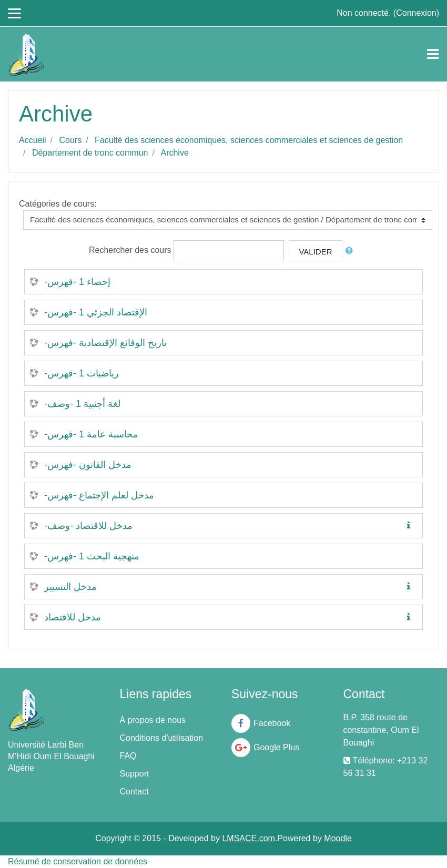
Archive (174, 153)
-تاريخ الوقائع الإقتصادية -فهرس (105, 343)
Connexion (416, 13)
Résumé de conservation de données (78, 861)
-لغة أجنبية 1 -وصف (82, 404)
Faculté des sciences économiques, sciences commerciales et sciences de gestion (249, 140)
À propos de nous (153, 720)
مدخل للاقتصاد (73, 617)
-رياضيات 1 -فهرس (82, 373)
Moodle (338, 838)
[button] (351, 251)
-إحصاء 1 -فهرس (77, 282)
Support (135, 774)
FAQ (128, 756)
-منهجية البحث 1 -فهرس (92, 556)
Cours (70, 140)
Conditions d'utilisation (162, 738)
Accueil (33, 140)
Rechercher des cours (130, 250)
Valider (315, 252)
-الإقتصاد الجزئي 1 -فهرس (96, 312)
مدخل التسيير (70, 587)
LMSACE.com (248, 838)
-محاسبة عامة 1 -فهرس (91, 434)
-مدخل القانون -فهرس (88, 465)
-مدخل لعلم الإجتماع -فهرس (99, 495)
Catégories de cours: (58, 204)
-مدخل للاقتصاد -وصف (88, 526)
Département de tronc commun (90, 153)
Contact (134, 792)
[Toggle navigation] (433, 54)
